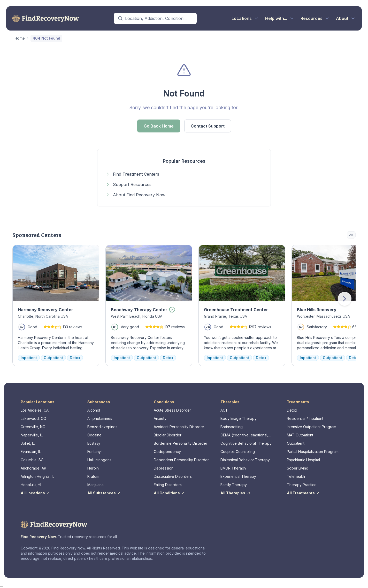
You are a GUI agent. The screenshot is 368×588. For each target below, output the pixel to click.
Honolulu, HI (31, 485)
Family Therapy (234, 485)
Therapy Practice (302, 485)
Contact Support (208, 126)
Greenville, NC (33, 427)
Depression (164, 468)
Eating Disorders (168, 485)
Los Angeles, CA (35, 410)
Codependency (167, 452)
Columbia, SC (32, 460)
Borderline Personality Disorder (181, 443)
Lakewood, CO (33, 418)
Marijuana (95, 485)
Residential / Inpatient (305, 418)
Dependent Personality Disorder (181, 460)
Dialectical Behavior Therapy (245, 460)
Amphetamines (100, 418)
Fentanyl (94, 452)
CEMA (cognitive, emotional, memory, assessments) (244, 435)
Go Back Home (159, 126)
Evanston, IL (31, 452)
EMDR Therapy (233, 468)
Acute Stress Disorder (172, 410)
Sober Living (298, 468)
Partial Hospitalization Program (313, 452)
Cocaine (94, 435)
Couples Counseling (238, 452)
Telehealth (296, 476)
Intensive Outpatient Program (312, 427)
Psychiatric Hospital (303, 460)
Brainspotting (232, 427)
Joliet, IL (28, 443)
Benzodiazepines (102, 427)
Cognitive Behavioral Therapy (246, 443)
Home (20, 38)
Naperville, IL (32, 435)
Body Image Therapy (239, 418)
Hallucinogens (99, 460)
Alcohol (94, 410)
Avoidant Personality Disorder (179, 427)
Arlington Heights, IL (37, 476)
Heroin (93, 468)
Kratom (93, 476)
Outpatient (296, 443)
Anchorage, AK (33, 468)
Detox (292, 410)
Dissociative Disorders (173, 476)
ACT (224, 410)
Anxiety (160, 418)
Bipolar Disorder (168, 435)
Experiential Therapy (238, 476)
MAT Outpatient (300, 435)
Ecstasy (94, 443)
